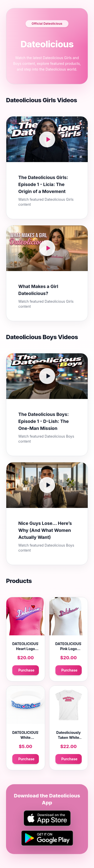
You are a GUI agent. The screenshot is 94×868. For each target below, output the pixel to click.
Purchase (26, 670)
